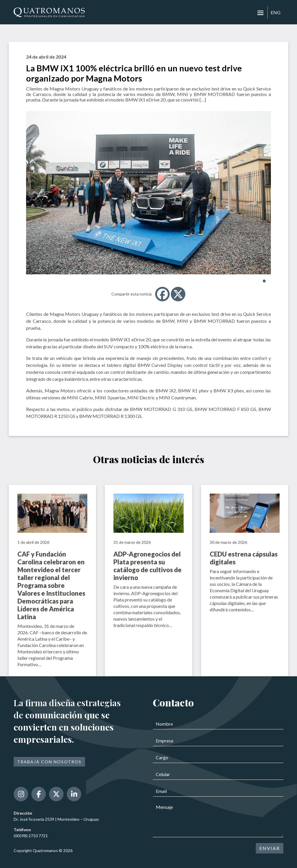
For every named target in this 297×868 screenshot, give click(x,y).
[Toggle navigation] (260, 13)
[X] (178, 294)
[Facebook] (162, 294)
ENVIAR (270, 848)
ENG (276, 12)
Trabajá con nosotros (49, 762)
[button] (264, 281)
